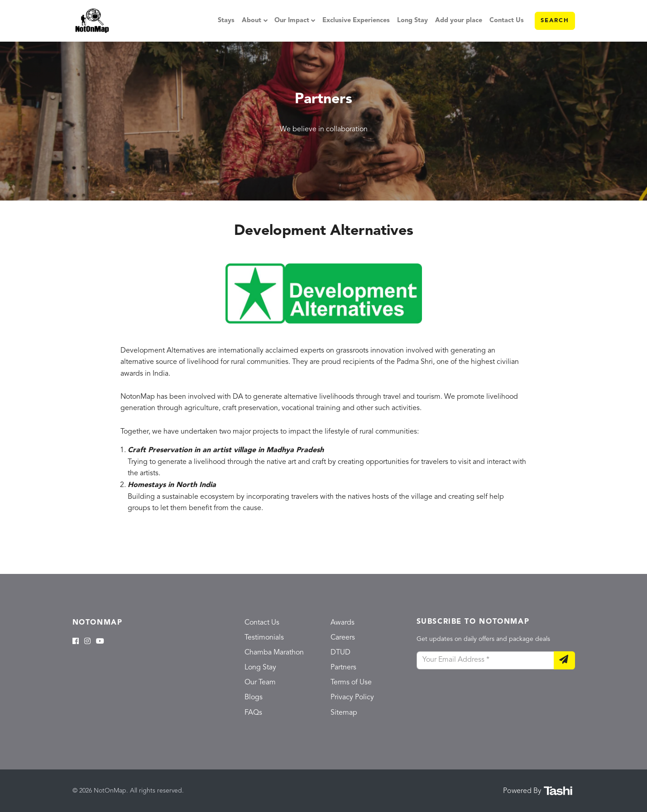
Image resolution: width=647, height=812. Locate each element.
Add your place (459, 21)
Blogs (254, 697)
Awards (343, 623)
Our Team (260, 683)
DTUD (340, 653)
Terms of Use (351, 683)
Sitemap (344, 713)
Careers (343, 638)
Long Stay (412, 21)
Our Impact (292, 21)
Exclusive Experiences (356, 21)
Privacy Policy (352, 697)
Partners (343, 668)
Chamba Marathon (274, 653)
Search (555, 21)
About (252, 21)
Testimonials (264, 638)
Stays (226, 21)
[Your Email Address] (485, 660)
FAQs (253, 713)
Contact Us (507, 21)
